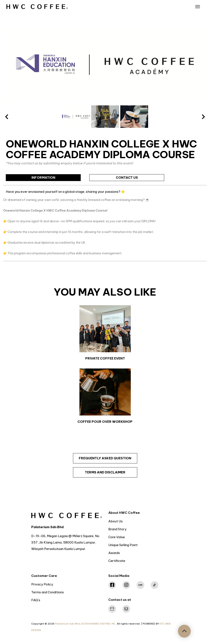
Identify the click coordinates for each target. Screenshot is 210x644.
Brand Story (117, 529)
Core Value (117, 537)
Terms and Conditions (48, 592)
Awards (114, 553)
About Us (115, 521)
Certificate (117, 561)
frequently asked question (105, 458)
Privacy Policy (42, 584)
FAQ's (36, 600)
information (43, 178)
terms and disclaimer (105, 472)
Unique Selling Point (123, 545)
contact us (127, 178)
